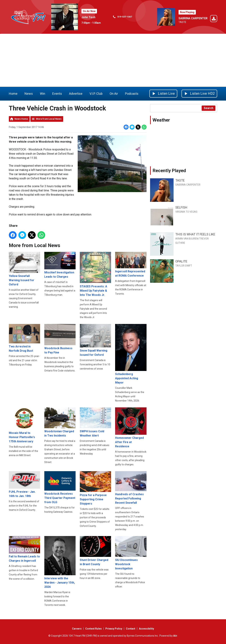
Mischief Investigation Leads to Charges (60, 265)
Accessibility (146, 629)
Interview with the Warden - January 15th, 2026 (60, 562)
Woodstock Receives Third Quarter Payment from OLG (60, 488)
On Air (114, 94)
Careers (77, 629)
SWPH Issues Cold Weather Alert (95, 422)
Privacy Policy (114, 629)
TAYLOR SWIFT (184, 266)
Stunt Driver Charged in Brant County (95, 551)
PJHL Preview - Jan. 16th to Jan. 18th (24, 484)
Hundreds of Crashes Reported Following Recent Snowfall (131, 488)
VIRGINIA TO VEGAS (186, 212)
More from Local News (49, 119)
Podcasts (132, 94)
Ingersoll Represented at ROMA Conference (131, 265)
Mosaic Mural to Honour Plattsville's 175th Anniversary (24, 425)
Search (209, 108)
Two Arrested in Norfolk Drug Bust (24, 338)
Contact (131, 629)
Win (43, 94)
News (29, 94)
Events (57, 94)
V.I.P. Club (96, 94)
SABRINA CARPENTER (193, 18)
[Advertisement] (113, 60)
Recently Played (169, 171)
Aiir (175, 636)
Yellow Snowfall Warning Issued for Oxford (24, 269)
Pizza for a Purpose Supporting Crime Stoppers (95, 488)
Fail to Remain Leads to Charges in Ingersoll (24, 549)
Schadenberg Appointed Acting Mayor (131, 354)
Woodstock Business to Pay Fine (60, 339)
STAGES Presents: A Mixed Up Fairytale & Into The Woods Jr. (95, 274)
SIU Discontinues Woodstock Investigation (131, 553)
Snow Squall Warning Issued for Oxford (95, 340)
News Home (21, 119)
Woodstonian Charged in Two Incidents (60, 422)
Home (13, 94)
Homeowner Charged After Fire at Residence (131, 428)
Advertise (76, 94)
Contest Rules (93, 629)
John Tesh (88, 17)
